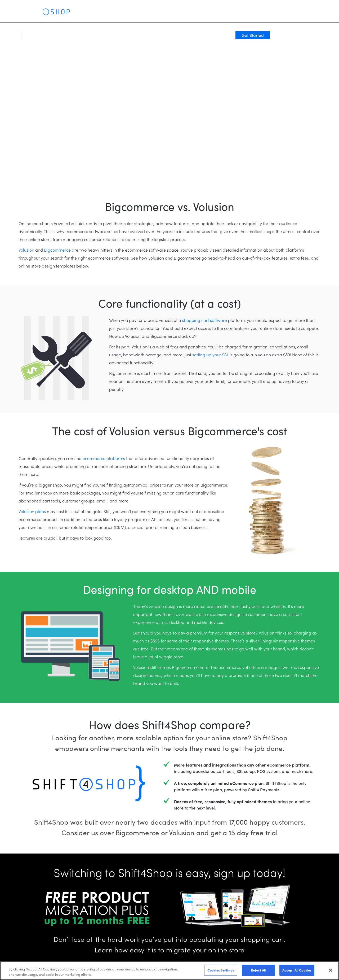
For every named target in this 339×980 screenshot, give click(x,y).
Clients (128, 13)
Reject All (258, 970)
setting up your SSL (210, 355)
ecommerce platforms (104, 458)
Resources (171, 13)
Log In (272, 14)
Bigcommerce (57, 250)
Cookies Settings (221, 970)
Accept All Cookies (297, 970)
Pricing (148, 13)
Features (84, 13)
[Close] (331, 970)
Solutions (107, 13)
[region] (169, 971)
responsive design (224, 614)
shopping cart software (205, 320)
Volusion (26, 250)
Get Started (303, 14)
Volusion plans (32, 511)
